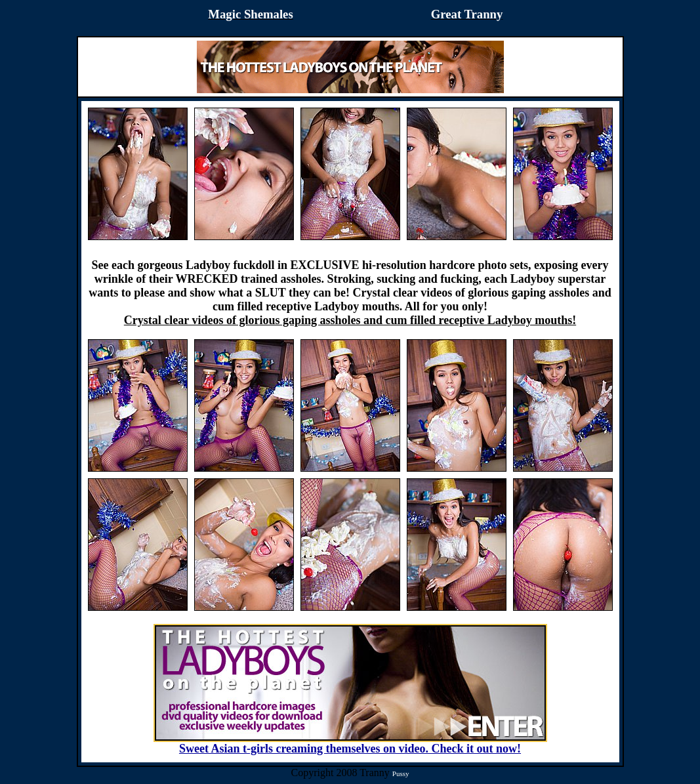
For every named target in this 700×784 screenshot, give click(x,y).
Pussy (401, 774)
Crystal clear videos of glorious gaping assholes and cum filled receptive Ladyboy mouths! (350, 320)
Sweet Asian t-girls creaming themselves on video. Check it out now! (350, 743)
